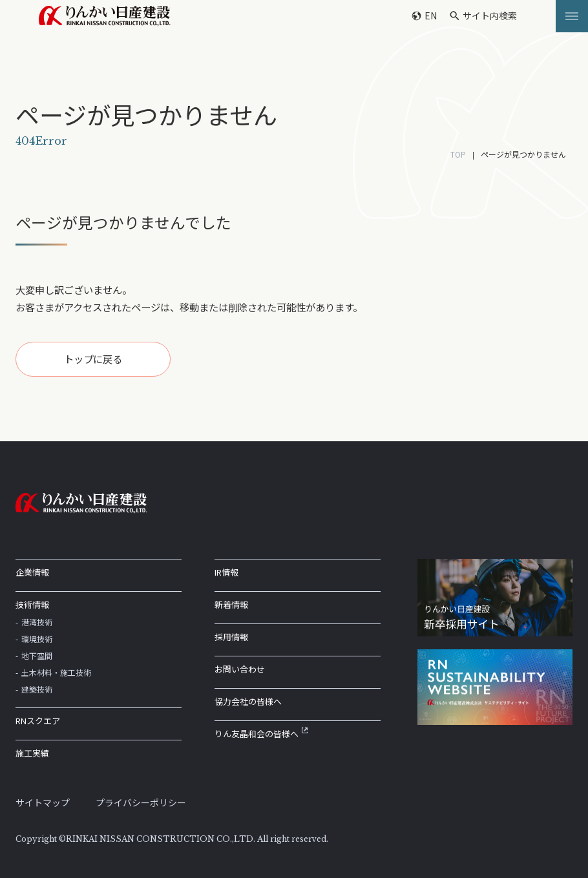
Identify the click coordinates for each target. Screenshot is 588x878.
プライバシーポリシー (141, 802)
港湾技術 (37, 622)
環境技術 (37, 639)
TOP (458, 154)
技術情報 (32, 604)
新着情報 (231, 604)
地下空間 (37, 655)
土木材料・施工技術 (56, 672)
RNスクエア (38, 721)
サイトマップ (43, 802)
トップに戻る (93, 359)
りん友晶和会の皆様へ (261, 734)
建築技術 (37, 689)
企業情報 (32, 572)
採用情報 (231, 637)
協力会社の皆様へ (248, 701)
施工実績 (32, 753)
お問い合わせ (240, 669)
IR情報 (226, 572)
